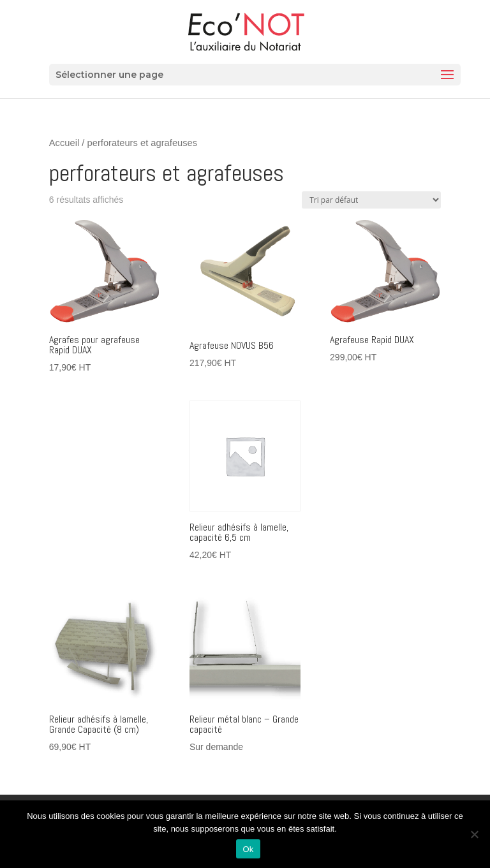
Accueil (64, 143)
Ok (248, 849)
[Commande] (371, 200)
